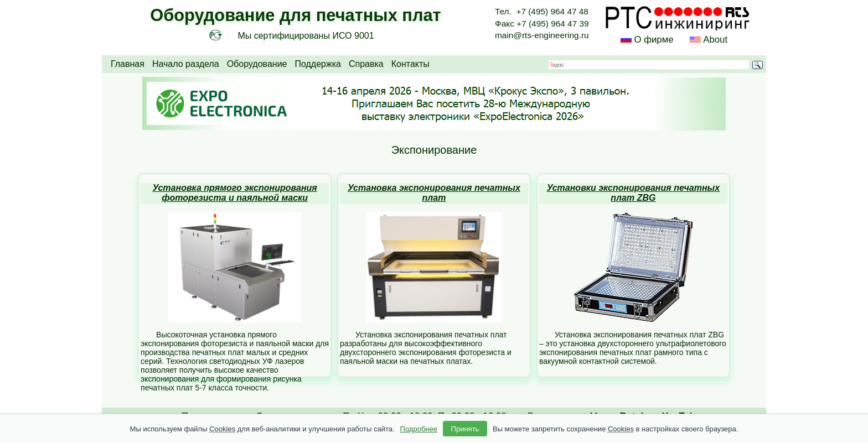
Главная (128, 64)
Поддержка (317, 64)
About (714, 40)
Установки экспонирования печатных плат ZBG (633, 193)
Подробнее (419, 429)
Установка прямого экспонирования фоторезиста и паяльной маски (234, 193)
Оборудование (257, 64)
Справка (366, 64)
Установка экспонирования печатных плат (434, 193)
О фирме (653, 40)
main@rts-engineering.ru (542, 35)
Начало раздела (186, 64)
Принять (465, 429)
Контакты (410, 64)
